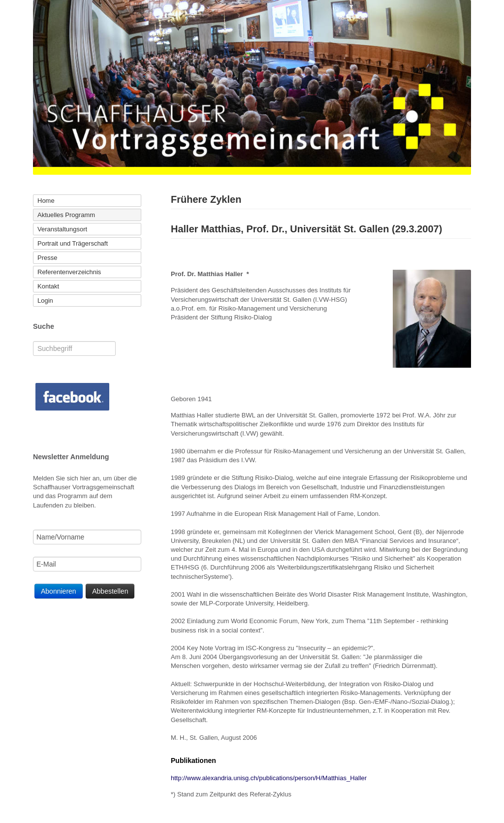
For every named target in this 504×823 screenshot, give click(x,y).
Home (46, 201)
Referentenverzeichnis (69, 272)
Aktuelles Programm (66, 215)
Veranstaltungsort (62, 229)
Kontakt (48, 286)
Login (45, 301)
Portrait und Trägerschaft (73, 243)
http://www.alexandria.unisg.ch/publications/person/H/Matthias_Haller (269, 778)
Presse (47, 258)
